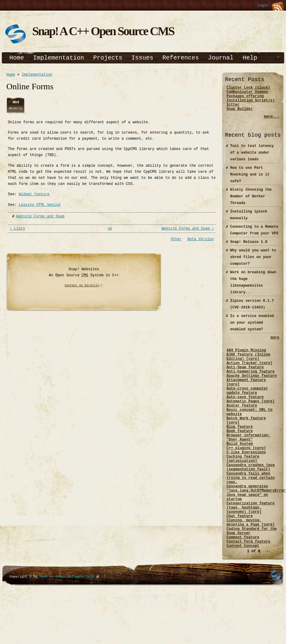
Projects (108, 58)
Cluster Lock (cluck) (248, 88)
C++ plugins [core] (246, 476)
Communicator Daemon (247, 93)
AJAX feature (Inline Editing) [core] (248, 365)
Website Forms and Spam (40, 217)
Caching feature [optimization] (243, 489)
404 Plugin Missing (246, 357)
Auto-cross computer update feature (247, 406)
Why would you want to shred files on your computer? (253, 262)
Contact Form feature (248, 589)
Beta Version (201, 241)
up (110, 230)
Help (250, 58)
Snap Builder (240, 114)
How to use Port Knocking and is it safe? (250, 180)
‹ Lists (17, 230)
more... (272, 122)
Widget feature (34, 195)
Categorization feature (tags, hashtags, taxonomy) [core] (250, 548)
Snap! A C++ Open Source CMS (103, 31)
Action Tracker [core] (249, 373)
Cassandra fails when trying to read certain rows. (250, 512)
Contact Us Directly (82, 288)
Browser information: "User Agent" (248, 463)
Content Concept (243, 595)
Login (263, 6)
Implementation (59, 58)
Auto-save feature (245, 414)
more (275, 344)
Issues (142, 58)
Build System (240, 471)
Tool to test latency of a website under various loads (252, 158)
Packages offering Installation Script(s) (250, 101)
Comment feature (243, 584)
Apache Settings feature (252, 388)
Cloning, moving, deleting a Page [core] (250, 566)
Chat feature (240, 559)
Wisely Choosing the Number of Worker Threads (251, 202)
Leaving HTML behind (40, 206)
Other (176, 241)
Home (17, 58)
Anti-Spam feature (245, 378)
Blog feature (240, 450)
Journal (221, 58)
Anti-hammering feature (250, 383)
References (181, 58)
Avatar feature (242, 424)
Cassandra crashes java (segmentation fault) (250, 499)
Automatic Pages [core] (250, 419)
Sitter (233, 109)
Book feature (240, 455)
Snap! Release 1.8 (249, 247)
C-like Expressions (246, 481)
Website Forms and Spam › (188, 230)
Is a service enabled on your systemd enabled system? (252, 328)
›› (268, 600)
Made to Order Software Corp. (68, 626)
